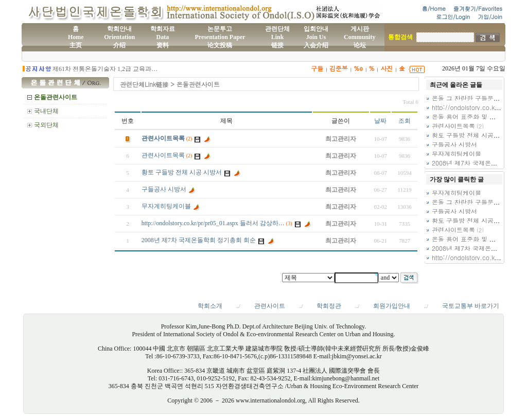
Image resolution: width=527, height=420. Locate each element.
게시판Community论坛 (359, 37)
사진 (387, 68)
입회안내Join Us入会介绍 (316, 37)
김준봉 (339, 68)
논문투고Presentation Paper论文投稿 (220, 37)
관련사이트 (270, 306)
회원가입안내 (392, 306)
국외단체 (46, 125)
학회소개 (210, 306)
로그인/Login (453, 17)
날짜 (380, 121)
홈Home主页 (76, 37)
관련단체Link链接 (277, 37)
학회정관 (329, 306)
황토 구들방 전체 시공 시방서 (182, 172)
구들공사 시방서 (164, 189)
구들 (317, 68)
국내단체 (46, 111)
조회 (405, 121)
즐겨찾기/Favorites (478, 8)
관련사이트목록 (163, 138)
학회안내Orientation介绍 (119, 37)
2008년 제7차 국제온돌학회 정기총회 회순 (199, 240)
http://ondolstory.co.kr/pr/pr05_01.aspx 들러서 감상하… (213, 223)
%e (358, 68)
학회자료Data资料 (163, 37)
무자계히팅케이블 (166, 206)
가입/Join (490, 17)
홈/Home (434, 8)
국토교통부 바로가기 (471, 306)
